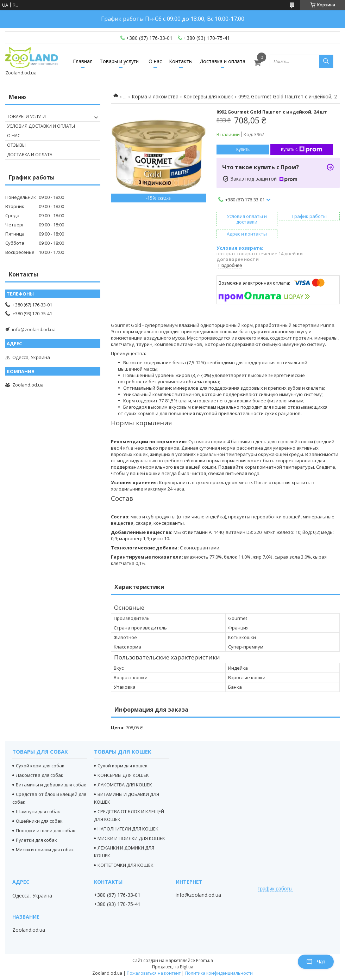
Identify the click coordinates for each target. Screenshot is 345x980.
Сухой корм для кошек (123, 766)
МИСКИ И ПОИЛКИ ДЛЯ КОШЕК (131, 838)
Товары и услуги (119, 61)
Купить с (302, 150)
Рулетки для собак (36, 840)
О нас (155, 61)
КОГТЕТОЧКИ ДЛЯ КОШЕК (126, 865)
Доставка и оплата (222, 61)
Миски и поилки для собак (45, 850)
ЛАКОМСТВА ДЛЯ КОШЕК (125, 785)
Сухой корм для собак (40, 766)
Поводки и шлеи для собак (46, 830)
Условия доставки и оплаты (41, 126)
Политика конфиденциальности (219, 973)
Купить (243, 150)
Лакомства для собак (40, 775)
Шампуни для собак (38, 811)
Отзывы (16, 145)
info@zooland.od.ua (34, 329)
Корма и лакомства (155, 96)
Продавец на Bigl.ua (173, 967)
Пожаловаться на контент (154, 973)
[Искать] (326, 61)
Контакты (181, 61)
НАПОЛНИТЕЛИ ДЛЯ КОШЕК (128, 829)
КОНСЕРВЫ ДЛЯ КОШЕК (123, 775)
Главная (83, 61)
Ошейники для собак (39, 821)
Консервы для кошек (208, 96)
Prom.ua (205, 960)
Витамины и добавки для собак (51, 785)
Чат (316, 962)
